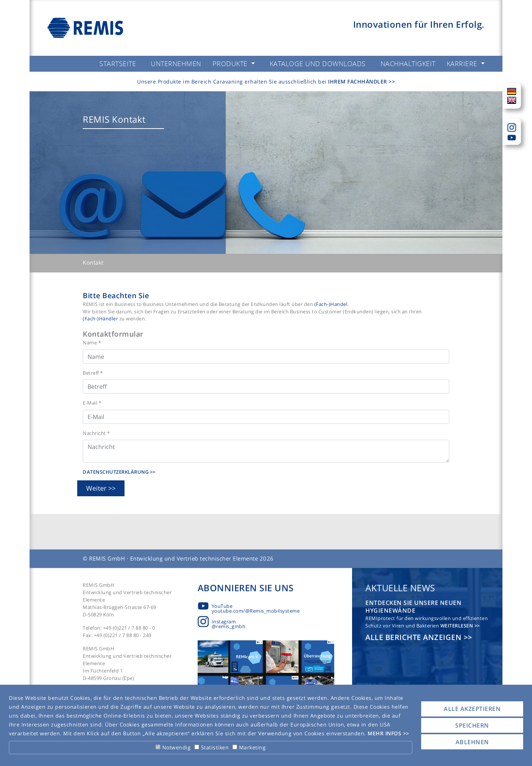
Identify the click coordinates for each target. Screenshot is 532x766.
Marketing (249, 747)
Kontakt (93, 262)
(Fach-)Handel (331, 304)
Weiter (96, 488)
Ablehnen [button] (472, 742)
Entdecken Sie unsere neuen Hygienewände (413, 607)
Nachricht (96, 433)
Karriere (463, 64)
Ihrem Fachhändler (358, 81)
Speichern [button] (472, 725)
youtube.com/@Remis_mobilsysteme (256, 611)
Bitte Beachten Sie (116, 295)
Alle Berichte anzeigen (415, 637)
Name (92, 343)
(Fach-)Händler (101, 319)
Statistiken (212, 747)
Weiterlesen (457, 626)
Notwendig (173, 747)
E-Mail (92, 403)
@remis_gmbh (229, 626)
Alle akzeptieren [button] (472, 709)
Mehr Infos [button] (385, 733)
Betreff (93, 373)
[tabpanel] (266, 173)
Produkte (231, 64)
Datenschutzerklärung (116, 472)
